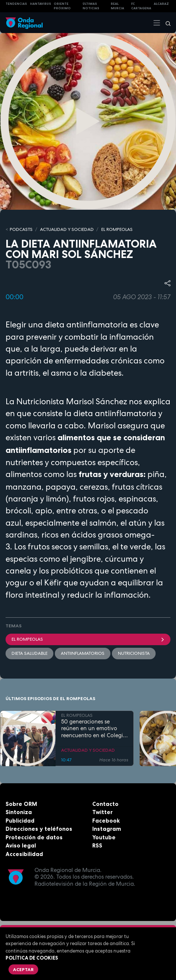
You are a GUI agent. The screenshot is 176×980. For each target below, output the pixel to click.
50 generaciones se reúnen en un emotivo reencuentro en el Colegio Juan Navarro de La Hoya (94, 729)
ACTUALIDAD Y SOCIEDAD (67, 229)
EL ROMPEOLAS (117, 229)
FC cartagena (141, 6)
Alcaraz (161, 4)
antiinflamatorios (83, 653)
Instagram (107, 829)
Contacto (105, 804)
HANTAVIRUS (41, 4)
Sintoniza (19, 812)
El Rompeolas (88, 639)
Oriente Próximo (62, 6)
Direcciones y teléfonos (39, 829)
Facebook (106, 821)
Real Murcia (117, 6)
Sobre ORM (21, 804)
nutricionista (134, 653)
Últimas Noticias (91, 6)
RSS (97, 845)
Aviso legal (21, 845)
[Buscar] (166, 23)
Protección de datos (34, 837)
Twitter (102, 812)
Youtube (104, 837)
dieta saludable (29, 653)
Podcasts (21, 229)
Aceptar (23, 969)
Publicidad (20, 821)
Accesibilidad (24, 854)
